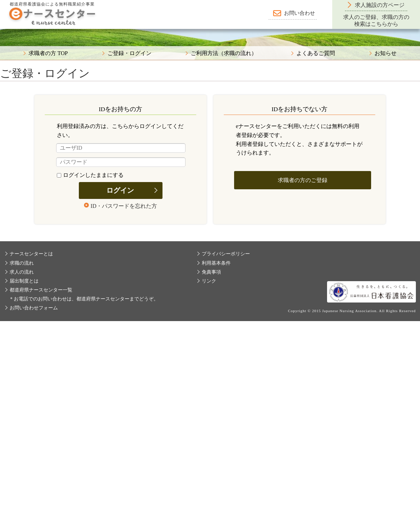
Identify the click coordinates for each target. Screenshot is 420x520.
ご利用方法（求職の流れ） (224, 53)
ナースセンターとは (31, 254)
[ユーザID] (121, 148)
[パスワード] (121, 162)
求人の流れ (22, 272)
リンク (209, 281)
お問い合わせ (300, 13)
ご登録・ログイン (129, 53)
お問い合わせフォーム (34, 308)
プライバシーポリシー (226, 254)
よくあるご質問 (316, 53)
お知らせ (386, 53)
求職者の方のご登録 (303, 180)
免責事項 (211, 272)
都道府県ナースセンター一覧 (41, 290)
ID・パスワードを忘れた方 (124, 206)
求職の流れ (22, 263)
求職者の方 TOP (48, 53)
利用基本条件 (216, 263)
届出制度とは (24, 281)
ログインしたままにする (90, 175)
